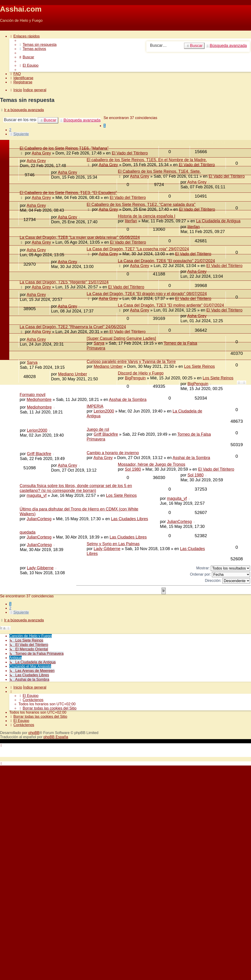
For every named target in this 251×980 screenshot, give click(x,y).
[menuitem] (38, 45)
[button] (19, 134)
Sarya (99, 343)
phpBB (34, 733)
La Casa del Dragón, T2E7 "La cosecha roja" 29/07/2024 (138, 249)
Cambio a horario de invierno (113, 453)
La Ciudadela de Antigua (218, 221)
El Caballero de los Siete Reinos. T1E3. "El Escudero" (68, 193)
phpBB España (56, 737)
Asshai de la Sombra (128, 400)
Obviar (5, 28)
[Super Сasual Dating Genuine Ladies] (121, 338)
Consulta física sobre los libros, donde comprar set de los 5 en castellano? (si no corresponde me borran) (76, 488)
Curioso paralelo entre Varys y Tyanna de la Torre (131, 362)
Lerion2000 (104, 411)
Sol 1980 (133, 469)
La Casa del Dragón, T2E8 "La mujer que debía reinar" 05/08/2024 (80, 237)
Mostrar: (223, 568)
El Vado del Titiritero (197, 165)
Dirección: (227, 581)
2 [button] (10, 130)
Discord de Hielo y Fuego (141, 373)
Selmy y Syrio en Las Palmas (113, 544)
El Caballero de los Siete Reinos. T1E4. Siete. (159, 171)
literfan (131, 221)
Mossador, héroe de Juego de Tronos (152, 464)
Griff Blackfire (106, 434)
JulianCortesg (39, 519)
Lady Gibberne (107, 549)
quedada (28, 532)
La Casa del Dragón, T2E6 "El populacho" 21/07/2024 (166, 261)
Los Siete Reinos (200, 366)
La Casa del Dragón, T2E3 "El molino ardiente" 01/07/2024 (171, 305)
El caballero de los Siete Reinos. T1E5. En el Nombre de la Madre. (147, 160)
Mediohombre (39, 400)
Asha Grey (36, 161)
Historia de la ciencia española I (147, 216)
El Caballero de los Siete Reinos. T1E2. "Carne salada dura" (141, 205)
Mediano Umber (108, 366)
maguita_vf (37, 495)
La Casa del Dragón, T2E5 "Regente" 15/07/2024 (64, 282)
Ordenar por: (220, 575)
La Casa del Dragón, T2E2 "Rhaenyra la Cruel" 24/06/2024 (73, 327)
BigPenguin (135, 378)
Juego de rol (98, 429)
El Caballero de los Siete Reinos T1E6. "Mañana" (64, 148)
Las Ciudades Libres (129, 519)
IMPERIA (95, 406)
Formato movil (32, 395)
